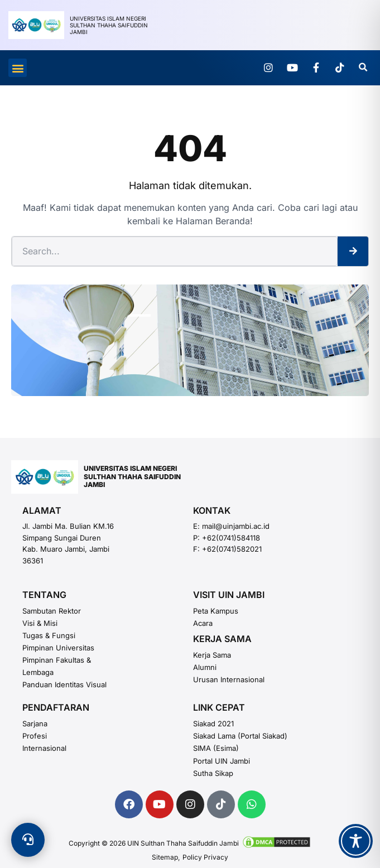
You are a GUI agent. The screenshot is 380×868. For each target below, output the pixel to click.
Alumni (205, 667)
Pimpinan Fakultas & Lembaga (57, 666)
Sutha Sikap (213, 773)
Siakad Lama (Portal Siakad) (240, 736)
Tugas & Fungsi (49, 635)
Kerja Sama (212, 655)
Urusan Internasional (229, 679)
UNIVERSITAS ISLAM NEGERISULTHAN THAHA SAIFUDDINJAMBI (132, 476)
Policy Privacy (205, 857)
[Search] (353, 251)
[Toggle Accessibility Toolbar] (356, 841)
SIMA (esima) (216, 748)
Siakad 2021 (213, 724)
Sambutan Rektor (52, 611)
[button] (18, 68)
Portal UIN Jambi (222, 761)
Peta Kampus (216, 611)
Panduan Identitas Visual (64, 684)
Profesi (35, 736)
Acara (203, 623)
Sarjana (35, 724)
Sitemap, (166, 857)
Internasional (44, 748)
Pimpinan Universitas (58, 648)
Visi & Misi (40, 623)
